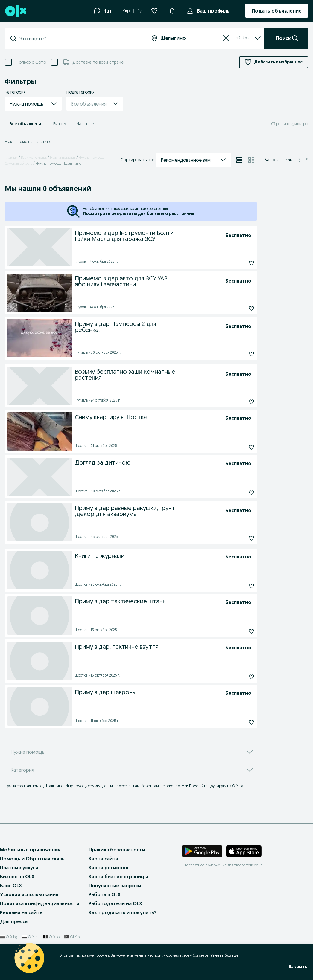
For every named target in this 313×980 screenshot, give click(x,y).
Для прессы (14, 921)
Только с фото (31, 62)
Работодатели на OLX (115, 903)
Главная (11, 157)
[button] (172, 10)
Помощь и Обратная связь (32, 859)
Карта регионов (108, 868)
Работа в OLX (105, 894)
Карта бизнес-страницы (118, 877)
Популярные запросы (115, 886)
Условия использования (29, 894)
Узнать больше (224, 955)
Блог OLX (11, 886)
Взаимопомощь (34, 157)
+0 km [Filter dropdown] (242, 38)
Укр (126, 11)
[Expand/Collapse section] (258, 38)
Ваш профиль (212, 11)
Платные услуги (19, 868)
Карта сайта (103, 859)
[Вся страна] (190, 38)
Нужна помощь (63, 157)
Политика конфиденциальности (40, 903)
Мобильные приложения (30, 850)
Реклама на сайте (21, 912)
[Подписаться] (238, 263)
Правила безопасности (117, 850)
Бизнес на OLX (17, 877)
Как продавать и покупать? (123, 912)
